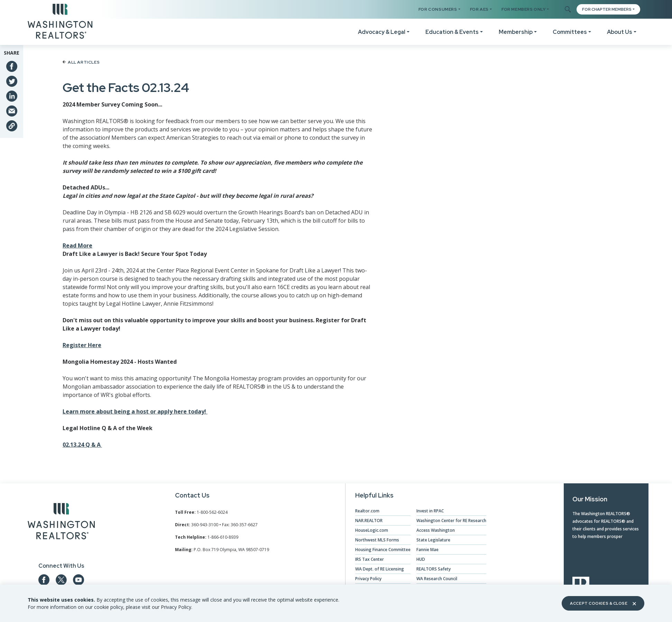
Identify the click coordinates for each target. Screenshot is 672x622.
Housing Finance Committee (383, 550)
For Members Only (524, 9)
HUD (421, 559)
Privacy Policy (368, 579)
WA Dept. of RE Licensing (380, 569)
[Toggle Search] (567, 10)
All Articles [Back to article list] (81, 62)
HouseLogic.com (372, 530)
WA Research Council (437, 579)
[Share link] (12, 126)
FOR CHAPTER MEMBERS (607, 9)
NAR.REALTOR (369, 521)
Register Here (82, 345)
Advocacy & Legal (382, 32)
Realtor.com (367, 511)
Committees (570, 32)
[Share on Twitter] (12, 81)
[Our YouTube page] (79, 580)
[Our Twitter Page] (61, 580)
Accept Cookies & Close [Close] (603, 603)
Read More (77, 245)
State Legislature (433, 540)
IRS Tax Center (370, 559)
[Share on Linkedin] (12, 96)
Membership (516, 32)
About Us (620, 32)
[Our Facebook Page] (44, 580)
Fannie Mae (427, 550)
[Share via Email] (12, 111)
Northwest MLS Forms (377, 540)
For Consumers (438, 9)
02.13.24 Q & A (82, 445)
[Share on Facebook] (12, 66)
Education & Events (452, 32)
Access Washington (436, 530)
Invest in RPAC (430, 511)
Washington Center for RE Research (451, 521)
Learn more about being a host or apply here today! (135, 411)
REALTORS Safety (434, 569)
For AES (479, 9)
